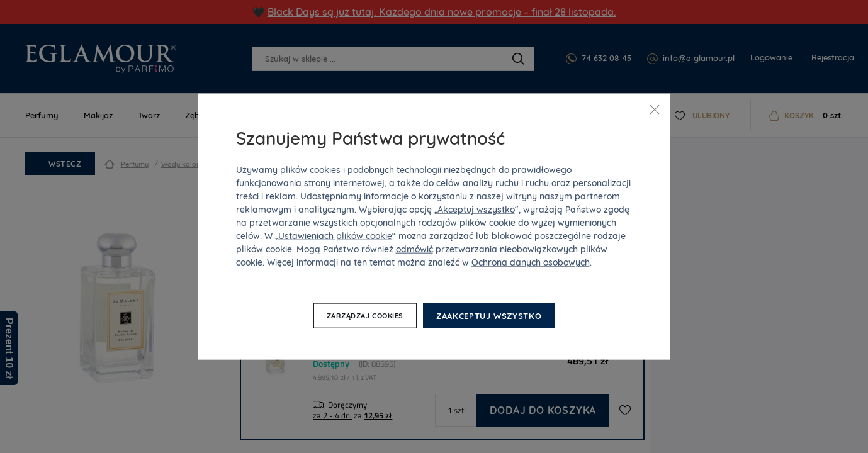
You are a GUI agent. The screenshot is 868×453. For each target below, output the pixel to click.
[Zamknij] (655, 109)
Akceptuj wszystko (476, 209)
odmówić (414, 249)
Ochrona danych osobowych (531, 262)
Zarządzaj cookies (365, 316)
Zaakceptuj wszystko (489, 315)
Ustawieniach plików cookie (335, 235)
